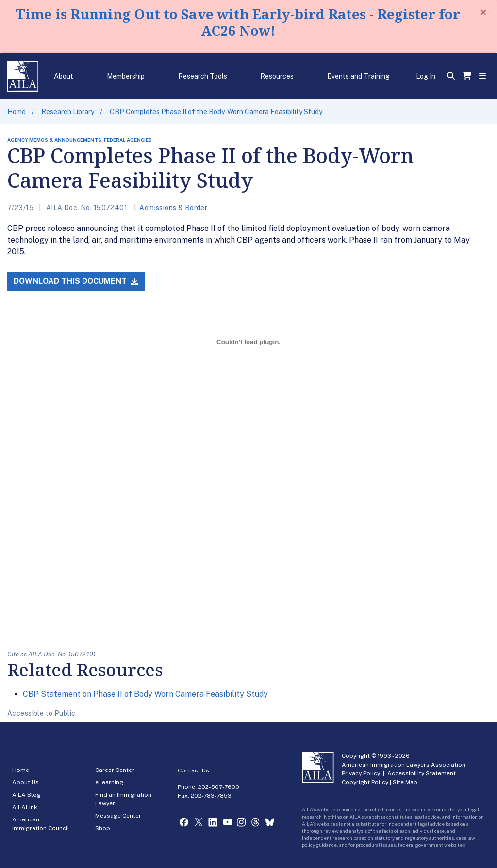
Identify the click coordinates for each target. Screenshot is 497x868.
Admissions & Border (173, 208)
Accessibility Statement (422, 773)
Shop (103, 828)
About (64, 76)
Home (17, 112)
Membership (126, 76)
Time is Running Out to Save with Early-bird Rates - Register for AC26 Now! (238, 22)
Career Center (115, 770)
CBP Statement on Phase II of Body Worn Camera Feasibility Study (145, 694)
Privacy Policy (361, 773)
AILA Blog (26, 795)
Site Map (405, 782)
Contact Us (193, 770)
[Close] (483, 12)
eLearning (109, 782)
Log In (426, 76)
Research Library (68, 112)
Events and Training (358, 76)
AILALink (25, 807)
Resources (277, 76)
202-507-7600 (219, 787)
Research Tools (203, 76)
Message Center (118, 816)
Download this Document (76, 281)
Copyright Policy (365, 782)
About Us (25, 782)
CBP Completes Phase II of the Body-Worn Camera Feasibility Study (216, 112)
